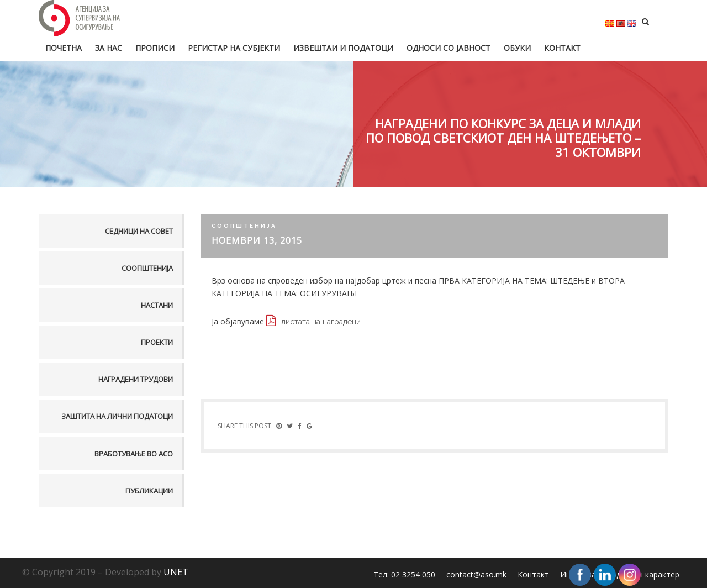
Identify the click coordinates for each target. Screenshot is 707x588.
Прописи (155, 48)
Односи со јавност (449, 48)
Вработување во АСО (134, 454)
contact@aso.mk (476, 574)
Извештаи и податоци (343, 48)
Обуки (517, 48)
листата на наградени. (322, 322)
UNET (176, 572)
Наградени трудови (136, 379)
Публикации (149, 491)
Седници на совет (139, 231)
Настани (157, 305)
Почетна (64, 48)
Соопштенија (147, 268)
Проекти (157, 342)
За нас (109, 48)
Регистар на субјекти (234, 48)
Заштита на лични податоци (117, 416)
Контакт (562, 48)
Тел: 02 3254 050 (404, 574)
